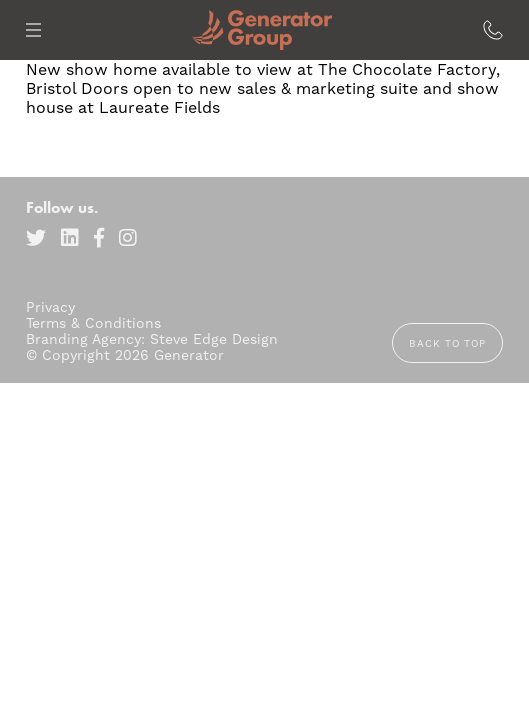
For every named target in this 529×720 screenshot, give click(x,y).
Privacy (50, 307)
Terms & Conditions (93, 323)
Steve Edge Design (214, 339)
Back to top (447, 343)
